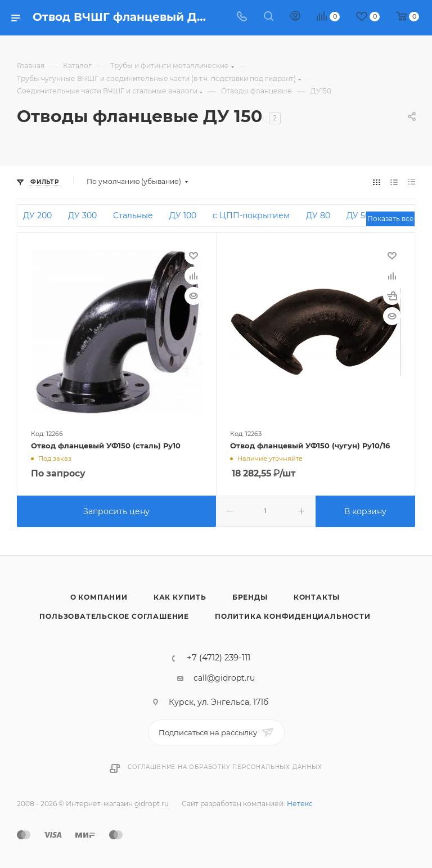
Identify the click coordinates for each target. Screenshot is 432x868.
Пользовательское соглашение (114, 616)
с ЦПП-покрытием (251, 215)
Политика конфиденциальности (293, 616)
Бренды (250, 597)
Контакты (317, 597)
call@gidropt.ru (224, 678)
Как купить (180, 597)
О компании (99, 597)
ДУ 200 (37, 215)
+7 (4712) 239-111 (219, 658)
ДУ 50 (358, 215)
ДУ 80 (318, 215)
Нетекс (300, 804)
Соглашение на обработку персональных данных (225, 767)
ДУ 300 (82, 215)
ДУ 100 (183, 215)
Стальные (133, 215)
